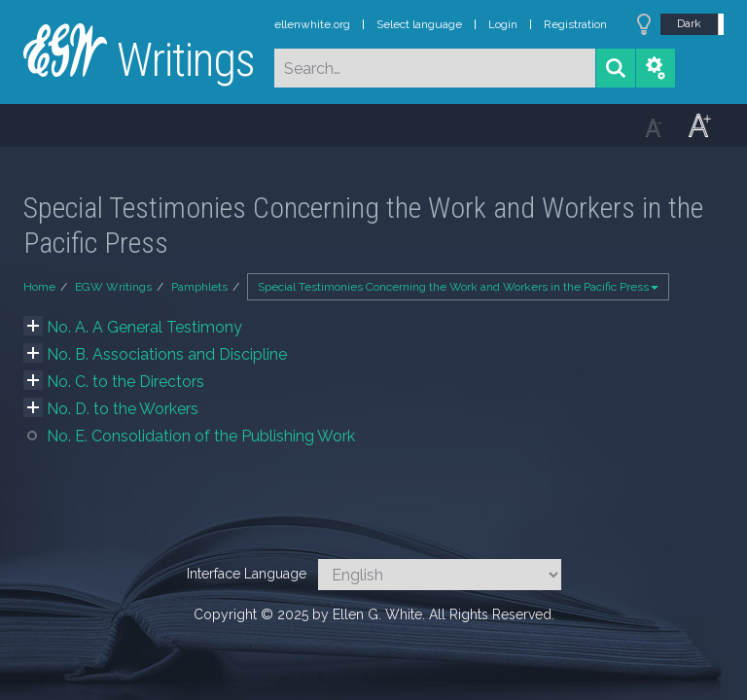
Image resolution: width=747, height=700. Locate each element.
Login (503, 24)
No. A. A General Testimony (144, 327)
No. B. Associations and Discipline (167, 354)
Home (39, 287)
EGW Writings (113, 287)
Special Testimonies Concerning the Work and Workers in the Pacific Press (458, 287)
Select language (419, 24)
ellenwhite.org (312, 24)
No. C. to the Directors (125, 382)
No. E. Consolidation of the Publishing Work (201, 436)
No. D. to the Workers (123, 409)
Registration (575, 24)
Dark (689, 23)
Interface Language (247, 574)
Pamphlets (199, 287)
